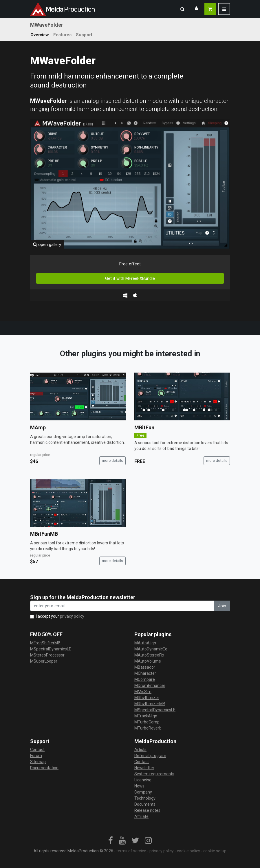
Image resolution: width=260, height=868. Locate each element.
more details (112, 461)
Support (84, 35)
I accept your (60, 616)
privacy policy (72, 616)
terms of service (131, 851)
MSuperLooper (44, 661)
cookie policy (188, 851)
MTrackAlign (146, 716)
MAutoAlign (145, 643)
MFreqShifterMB (45, 643)
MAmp (38, 427)
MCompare (145, 679)
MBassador (145, 667)
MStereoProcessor (47, 655)
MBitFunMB (44, 534)
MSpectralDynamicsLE (51, 649)
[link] (111, 841)
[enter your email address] (122, 606)
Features (62, 35)
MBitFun (144, 427)
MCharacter (145, 673)
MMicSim (143, 692)
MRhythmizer (147, 698)
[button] (182, 9)
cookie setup (215, 851)
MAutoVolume (148, 661)
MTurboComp (147, 722)
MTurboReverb (148, 728)
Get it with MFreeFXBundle (130, 278)
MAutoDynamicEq (151, 649)
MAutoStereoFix (149, 655)
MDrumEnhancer (150, 685)
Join (222, 606)
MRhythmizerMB (150, 704)
